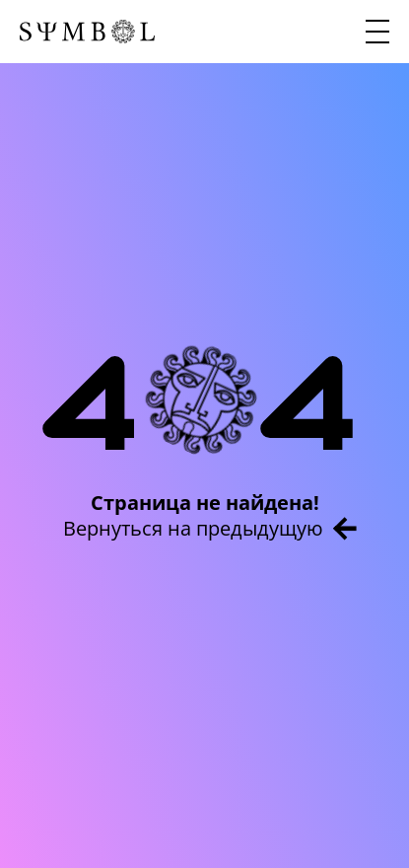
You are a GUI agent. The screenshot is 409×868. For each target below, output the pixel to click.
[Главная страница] (87, 32)
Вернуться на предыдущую (210, 529)
